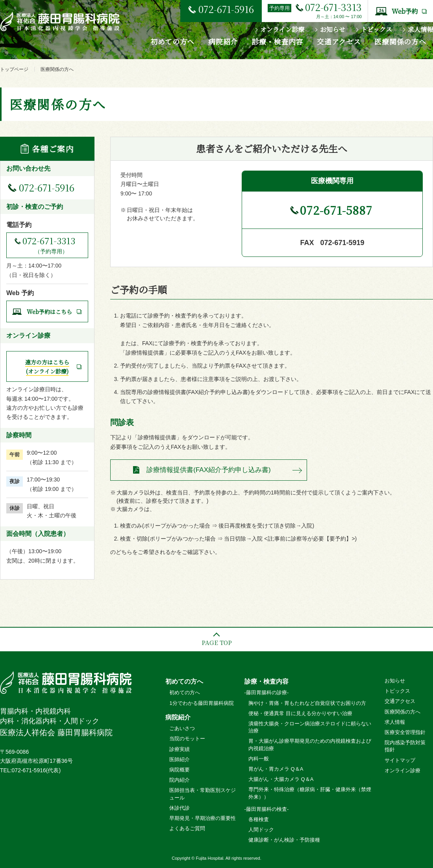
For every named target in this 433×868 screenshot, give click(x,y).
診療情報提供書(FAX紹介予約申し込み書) (208, 470)
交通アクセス (339, 41)
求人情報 (420, 29)
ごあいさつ (182, 728)
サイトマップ (400, 760)
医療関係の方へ (400, 41)
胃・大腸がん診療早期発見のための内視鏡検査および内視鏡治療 (310, 744)
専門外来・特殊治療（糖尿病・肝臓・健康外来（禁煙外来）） (310, 793)
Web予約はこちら (49, 312)
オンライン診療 (282, 29)
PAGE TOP (217, 642)
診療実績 (179, 749)
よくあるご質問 (187, 828)
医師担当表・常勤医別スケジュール (203, 794)
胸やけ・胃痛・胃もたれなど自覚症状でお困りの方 (307, 703)
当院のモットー (187, 739)
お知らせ (333, 29)
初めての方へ (172, 41)
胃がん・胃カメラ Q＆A (276, 769)
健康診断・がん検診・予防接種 (284, 840)
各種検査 (259, 819)
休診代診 (179, 808)
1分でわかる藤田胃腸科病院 (201, 703)
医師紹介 (179, 759)
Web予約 (405, 11)
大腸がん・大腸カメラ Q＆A (281, 779)
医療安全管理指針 (405, 732)
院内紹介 (179, 780)
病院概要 (179, 770)
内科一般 (259, 759)
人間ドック (261, 830)
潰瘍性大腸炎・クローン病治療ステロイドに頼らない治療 (310, 727)
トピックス (377, 29)
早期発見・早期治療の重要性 (203, 818)
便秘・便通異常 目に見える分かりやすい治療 (300, 713)
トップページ (14, 69)
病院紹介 (223, 41)
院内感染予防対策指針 (405, 746)
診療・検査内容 (277, 41)
